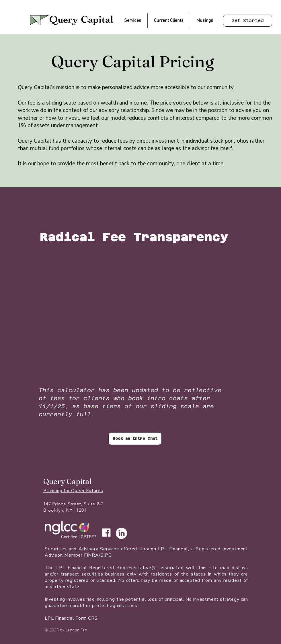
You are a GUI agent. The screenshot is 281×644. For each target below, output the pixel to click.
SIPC (106, 555)
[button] (132, 21)
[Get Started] (248, 21)
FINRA (91, 555)
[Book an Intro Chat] (135, 439)
